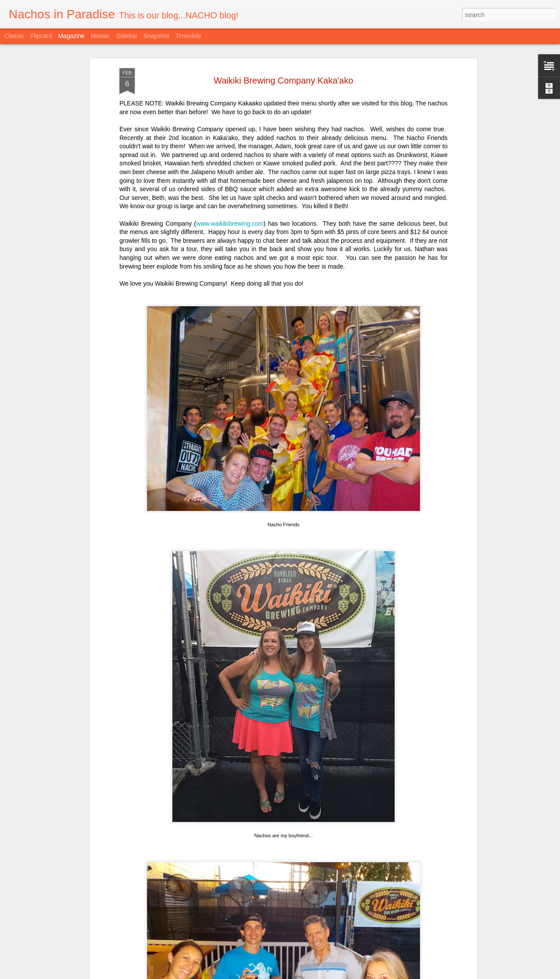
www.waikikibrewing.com (230, 151)
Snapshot (156, 36)
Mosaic (100, 36)
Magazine (72, 36)
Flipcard (41, 36)
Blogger (320, 974)
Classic (14, 36)
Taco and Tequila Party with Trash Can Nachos (264, 870)
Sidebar (127, 36)
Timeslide (188, 36)
